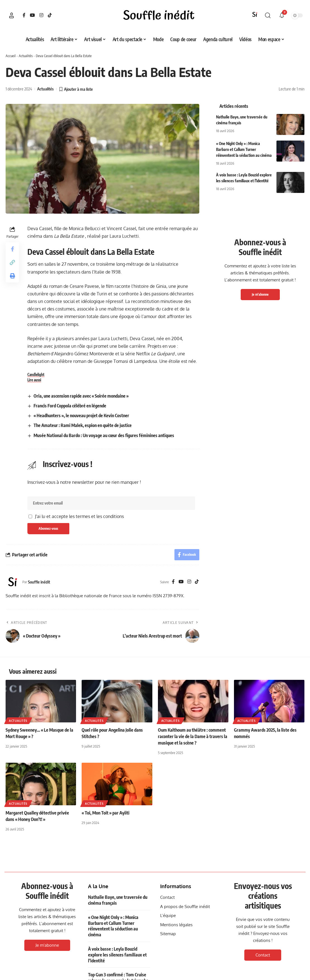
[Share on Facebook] (12, 249)
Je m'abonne (260, 294)
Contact (263, 955)
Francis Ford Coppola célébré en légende (70, 406)
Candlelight (36, 375)
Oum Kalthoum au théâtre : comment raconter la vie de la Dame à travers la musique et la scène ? (193, 736)
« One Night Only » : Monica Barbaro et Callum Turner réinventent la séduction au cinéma (244, 149)
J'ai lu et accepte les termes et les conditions (79, 516)
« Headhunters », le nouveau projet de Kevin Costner (81, 416)
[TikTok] (50, 15)
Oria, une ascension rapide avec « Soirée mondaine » (81, 396)
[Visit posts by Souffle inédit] (13, 582)
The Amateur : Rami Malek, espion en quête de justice (83, 425)
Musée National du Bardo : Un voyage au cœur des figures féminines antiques (104, 435)
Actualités (26, 56)
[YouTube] (32, 15)
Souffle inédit (39, 582)
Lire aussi (34, 380)
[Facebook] (24, 15)
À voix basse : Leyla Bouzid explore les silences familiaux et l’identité (117, 955)
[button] (11, 15)
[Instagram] (41, 15)
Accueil (11, 56)
